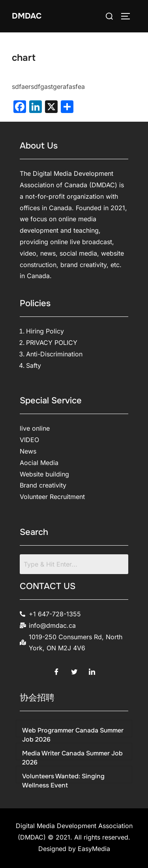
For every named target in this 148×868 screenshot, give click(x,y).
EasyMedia (94, 849)
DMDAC (27, 16)
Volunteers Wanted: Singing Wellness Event (63, 780)
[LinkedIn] (92, 670)
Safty (34, 365)
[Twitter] (74, 670)
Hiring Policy (45, 331)
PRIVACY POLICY (52, 343)
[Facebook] (56, 670)
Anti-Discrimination (54, 354)
